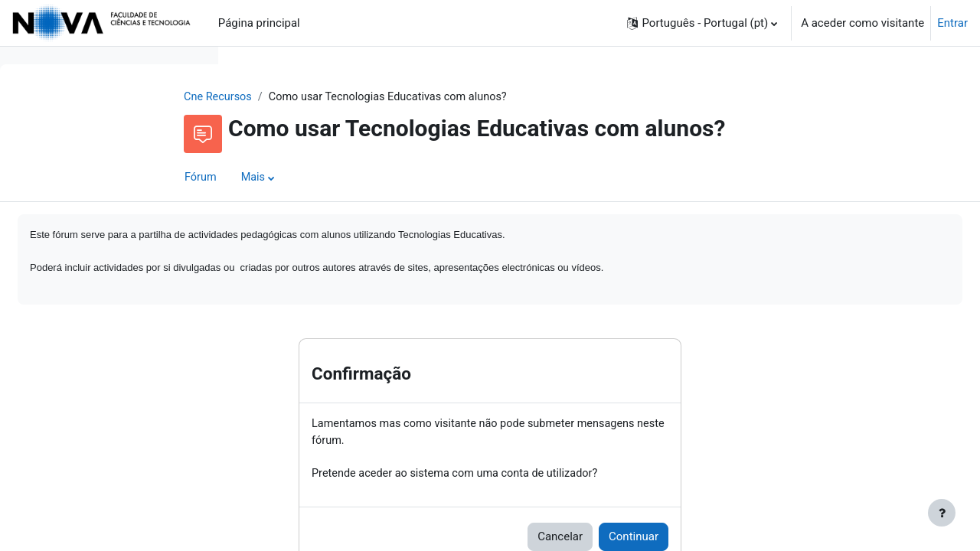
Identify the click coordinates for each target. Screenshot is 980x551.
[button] (702, 23)
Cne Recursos (316, 97)
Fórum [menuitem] (298, 178)
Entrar (952, 23)
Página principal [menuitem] (259, 23)
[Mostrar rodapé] (942, 513)
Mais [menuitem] (352, 178)
